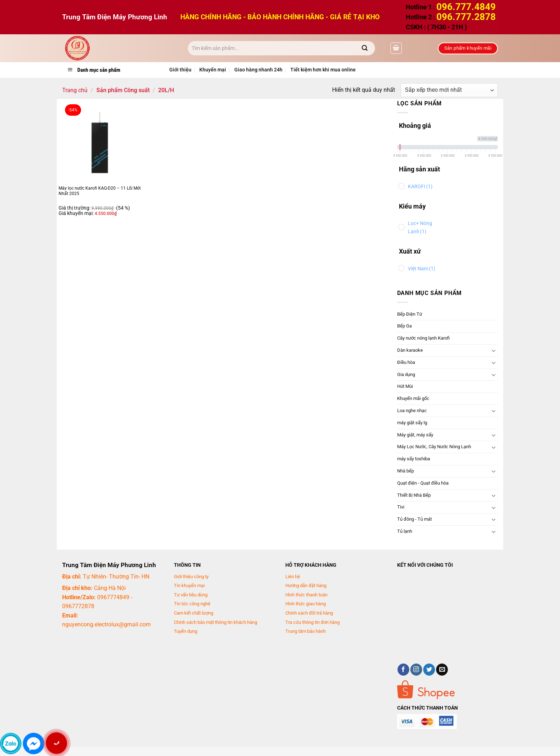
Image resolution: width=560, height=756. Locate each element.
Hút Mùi (405, 386)
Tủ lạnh (405, 531)
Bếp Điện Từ (410, 314)
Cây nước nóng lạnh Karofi (423, 338)
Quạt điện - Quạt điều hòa (423, 483)
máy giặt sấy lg (412, 423)
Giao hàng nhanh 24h (258, 70)
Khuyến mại (213, 70)
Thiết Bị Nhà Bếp (414, 495)
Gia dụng (406, 374)
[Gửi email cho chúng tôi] (442, 670)
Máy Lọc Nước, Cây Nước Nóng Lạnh (434, 447)
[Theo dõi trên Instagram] (416, 670)
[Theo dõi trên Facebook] (403, 670)
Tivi (401, 507)
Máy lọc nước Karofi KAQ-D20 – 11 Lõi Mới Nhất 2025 (100, 191)
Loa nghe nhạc (412, 410)
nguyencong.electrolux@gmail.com (106, 624)
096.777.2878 (466, 17)
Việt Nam (422, 269)
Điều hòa (406, 362)
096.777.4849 (466, 7)
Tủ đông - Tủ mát (414, 519)
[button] (396, 48)
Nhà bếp (406, 471)
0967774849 (113, 597)
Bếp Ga (404, 326)
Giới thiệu (180, 70)
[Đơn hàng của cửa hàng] (449, 90)
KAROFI (420, 187)
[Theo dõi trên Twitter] (429, 670)
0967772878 (78, 606)
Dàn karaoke (410, 350)
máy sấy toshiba (414, 459)
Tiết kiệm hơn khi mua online (323, 70)
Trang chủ (75, 90)
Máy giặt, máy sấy (415, 435)
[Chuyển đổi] (494, 350)
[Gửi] (365, 48)
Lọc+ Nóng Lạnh (420, 227)
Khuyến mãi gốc (413, 398)
